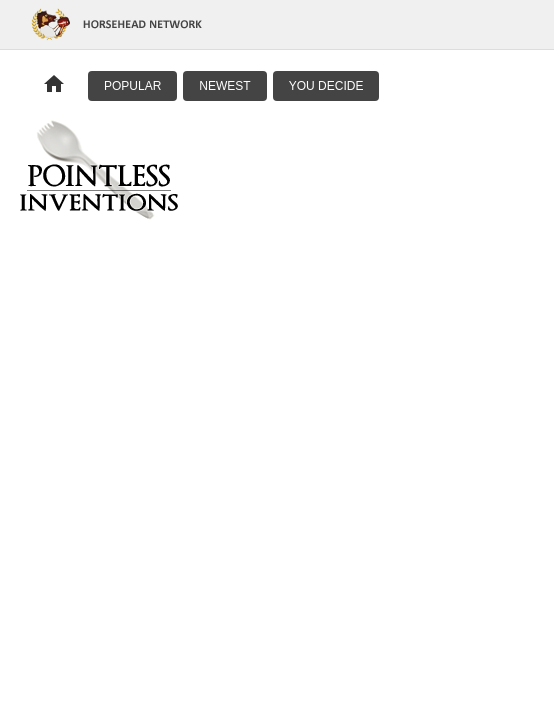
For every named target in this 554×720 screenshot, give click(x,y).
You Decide (326, 86)
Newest (224, 86)
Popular (132, 86)
